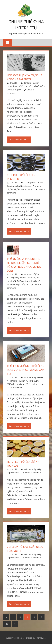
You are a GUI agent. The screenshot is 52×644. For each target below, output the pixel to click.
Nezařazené (26, 186)
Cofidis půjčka (30, 182)
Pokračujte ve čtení (18, 139)
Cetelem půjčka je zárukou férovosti (25, 548)
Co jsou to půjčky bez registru (21, 177)
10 (7, 623)
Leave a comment (15, 387)
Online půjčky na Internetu (26, 25)
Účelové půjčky (14, 90)
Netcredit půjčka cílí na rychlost (23, 463)
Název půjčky (13, 277)
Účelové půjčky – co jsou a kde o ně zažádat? (25, 77)
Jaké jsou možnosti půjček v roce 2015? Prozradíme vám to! (26, 369)
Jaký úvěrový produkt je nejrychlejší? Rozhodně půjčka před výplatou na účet (24, 264)
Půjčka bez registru (23, 189)
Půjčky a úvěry (24, 281)
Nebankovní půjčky (16, 86)
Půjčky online (32, 384)
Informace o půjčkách (34, 377)
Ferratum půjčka (31, 274)
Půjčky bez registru (16, 384)
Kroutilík (13, 83)
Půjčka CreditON (28, 277)
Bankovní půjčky (31, 83)
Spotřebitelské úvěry (35, 86)
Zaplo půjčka (22, 284)
